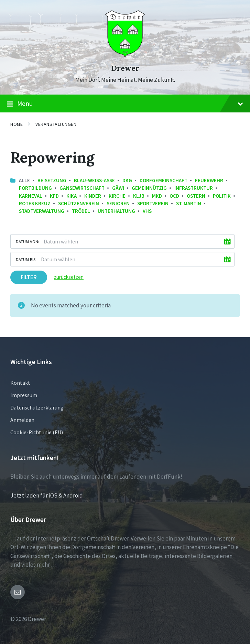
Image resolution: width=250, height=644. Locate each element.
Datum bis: (26, 259)
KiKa (72, 196)
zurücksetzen (69, 277)
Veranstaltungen (56, 124)
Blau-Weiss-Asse (94, 180)
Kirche (117, 196)
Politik (222, 196)
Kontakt (20, 383)
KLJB (139, 196)
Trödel (81, 211)
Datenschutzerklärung (37, 407)
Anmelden (22, 420)
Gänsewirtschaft (82, 188)
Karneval (31, 196)
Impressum (24, 395)
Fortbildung (35, 188)
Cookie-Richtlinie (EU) (37, 432)
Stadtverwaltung (42, 211)
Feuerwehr (209, 180)
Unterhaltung (116, 211)
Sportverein (153, 203)
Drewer (125, 68)
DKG (127, 180)
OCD (174, 196)
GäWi (118, 188)
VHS (147, 211)
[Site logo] (125, 56)
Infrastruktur (194, 188)
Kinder (93, 196)
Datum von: (28, 241)
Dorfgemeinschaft (164, 180)
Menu (125, 104)
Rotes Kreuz (35, 203)
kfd (54, 196)
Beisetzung (52, 180)
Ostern (196, 196)
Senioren (118, 203)
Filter (29, 277)
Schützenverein (79, 203)
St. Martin (189, 203)
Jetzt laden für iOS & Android (47, 495)
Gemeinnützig (149, 188)
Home (17, 124)
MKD (157, 196)
